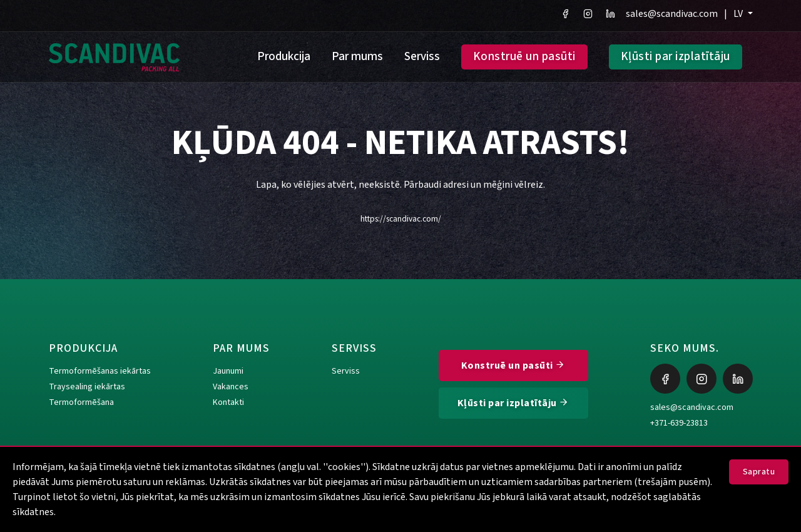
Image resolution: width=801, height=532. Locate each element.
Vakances (231, 387)
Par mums (357, 57)
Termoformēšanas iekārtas (100, 371)
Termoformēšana (81, 402)
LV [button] (739, 14)
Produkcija (284, 57)
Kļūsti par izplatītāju (676, 57)
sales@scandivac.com (672, 14)
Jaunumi (228, 371)
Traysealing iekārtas (87, 387)
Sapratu (759, 472)
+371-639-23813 (679, 423)
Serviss (422, 57)
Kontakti (228, 402)
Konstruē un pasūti (524, 57)
